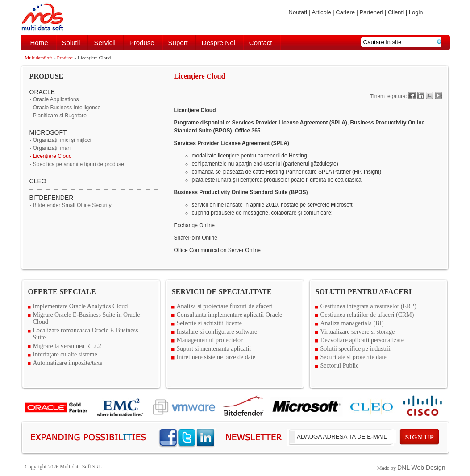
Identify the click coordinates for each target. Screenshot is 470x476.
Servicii (104, 43)
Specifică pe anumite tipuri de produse (79, 164)
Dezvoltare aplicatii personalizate (362, 340)
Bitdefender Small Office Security (72, 205)
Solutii (71, 43)
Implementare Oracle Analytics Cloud (81, 306)
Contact (261, 43)
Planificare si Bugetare (60, 116)
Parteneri (372, 12)
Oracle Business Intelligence (67, 108)
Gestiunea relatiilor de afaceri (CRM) (367, 315)
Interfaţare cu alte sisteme (65, 354)
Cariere (345, 12)
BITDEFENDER (52, 198)
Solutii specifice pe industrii (356, 349)
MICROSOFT (48, 132)
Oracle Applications (56, 99)
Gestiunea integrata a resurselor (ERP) (368, 306)
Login (416, 12)
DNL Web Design (421, 468)
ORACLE (42, 92)
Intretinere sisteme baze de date (216, 357)
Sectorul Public (340, 366)
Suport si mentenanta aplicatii (214, 349)
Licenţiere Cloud (52, 156)
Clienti (396, 12)
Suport (178, 43)
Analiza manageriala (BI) (352, 323)
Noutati (298, 12)
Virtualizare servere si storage (358, 332)
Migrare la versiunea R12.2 (67, 346)
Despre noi (218, 43)
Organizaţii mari (52, 148)
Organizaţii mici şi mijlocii (63, 140)
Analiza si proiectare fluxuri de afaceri (225, 306)
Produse (142, 43)
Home (39, 43)
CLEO (38, 181)
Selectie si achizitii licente (210, 323)
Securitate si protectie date (354, 357)
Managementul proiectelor (210, 340)
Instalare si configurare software (217, 332)
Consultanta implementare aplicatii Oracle (230, 315)
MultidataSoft (39, 58)
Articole (321, 12)
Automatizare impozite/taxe (68, 363)
